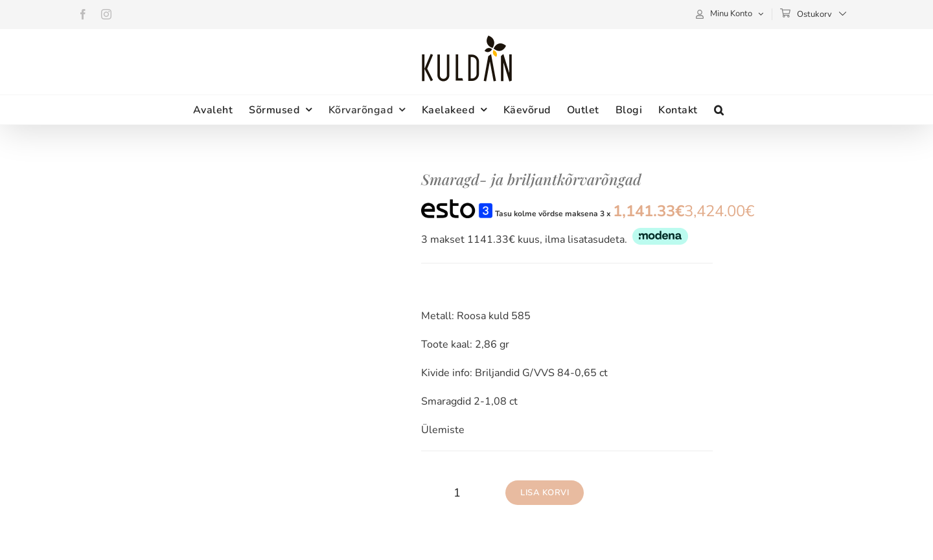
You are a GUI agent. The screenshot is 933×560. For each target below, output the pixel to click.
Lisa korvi (545, 493)
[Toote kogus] (457, 493)
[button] (719, 110)
